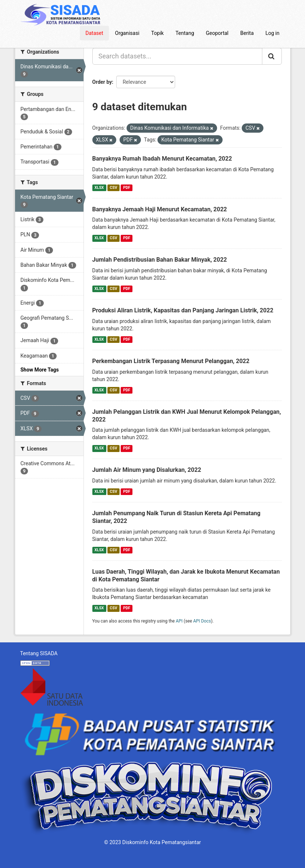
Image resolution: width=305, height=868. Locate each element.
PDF (127, 188)
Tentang (185, 33)
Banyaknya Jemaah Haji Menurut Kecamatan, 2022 (160, 209)
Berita (247, 33)
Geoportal (217, 33)
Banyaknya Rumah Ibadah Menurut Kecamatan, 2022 (162, 159)
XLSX (99, 188)
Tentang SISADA (39, 653)
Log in (273, 33)
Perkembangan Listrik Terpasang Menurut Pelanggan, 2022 (171, 361)
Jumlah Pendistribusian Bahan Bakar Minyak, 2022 (160, 260)
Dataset (94, 33)
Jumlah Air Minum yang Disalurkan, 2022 (147, 470)
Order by (102, 82)
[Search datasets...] (177, 56)
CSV (113, 188)
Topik (157, 33)
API (179, 621)
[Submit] (272, 56)
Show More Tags (40, 370)
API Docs (202, 621)
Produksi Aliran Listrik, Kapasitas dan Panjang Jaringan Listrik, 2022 (183, 310)
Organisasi (127, 33)
